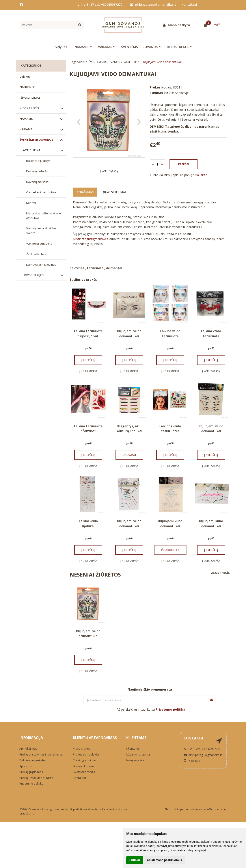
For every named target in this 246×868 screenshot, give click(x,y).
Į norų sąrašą (109, 184)
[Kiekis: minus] (153, 164)
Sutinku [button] (135, 860)
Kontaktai (189, 5)
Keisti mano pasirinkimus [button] (165, 860)
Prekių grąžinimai (84, 765)
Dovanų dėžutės (37, 171)
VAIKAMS (26, 129)
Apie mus (26, 771)
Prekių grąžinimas (31, 777)
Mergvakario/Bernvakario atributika (44, 216)
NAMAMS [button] (81, 47)
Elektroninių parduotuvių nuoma (185, 814)
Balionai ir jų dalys (38, 161)
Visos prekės (220, 578)
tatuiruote (95, 273)
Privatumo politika (31, 789)
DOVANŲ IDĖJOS (34, 275)
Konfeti (31, 203)
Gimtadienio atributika (41, 192)
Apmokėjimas (28, 754)
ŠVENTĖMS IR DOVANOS (36, 140)
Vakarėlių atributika (39, 243)
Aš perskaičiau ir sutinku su (151, 714)
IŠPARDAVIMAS (30, 98)
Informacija (31, 743)
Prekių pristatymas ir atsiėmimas (41, 759)
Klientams (136, 743)
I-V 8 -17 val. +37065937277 (99, 5)
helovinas (77, 273)
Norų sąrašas (135, 765)
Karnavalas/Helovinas (41, 265)
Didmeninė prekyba (33, 765)
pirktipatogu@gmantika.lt (153, 5)
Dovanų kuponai (84, 771)
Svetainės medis (84, 777)
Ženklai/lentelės (37, 254)
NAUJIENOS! (28, 87)
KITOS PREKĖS (29, 108)
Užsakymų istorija (138, 759)
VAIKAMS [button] (105, 47)
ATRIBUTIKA (32, 150)
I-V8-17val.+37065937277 (202, 754)
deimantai (114, 273)
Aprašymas (85, 197)
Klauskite (201, 175)
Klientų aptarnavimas (95, 743)
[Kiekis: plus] (162, 164)
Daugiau (129, 460)
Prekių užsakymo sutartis (36, 783)
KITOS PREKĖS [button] (178, 47)
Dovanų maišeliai (38, 182)
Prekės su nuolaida (86, 759)
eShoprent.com (217, 814)
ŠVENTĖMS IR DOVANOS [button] (139, 47)
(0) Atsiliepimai (114, 197)
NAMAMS (26, 119)
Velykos (61, 47)
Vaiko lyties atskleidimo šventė (42, 231)
